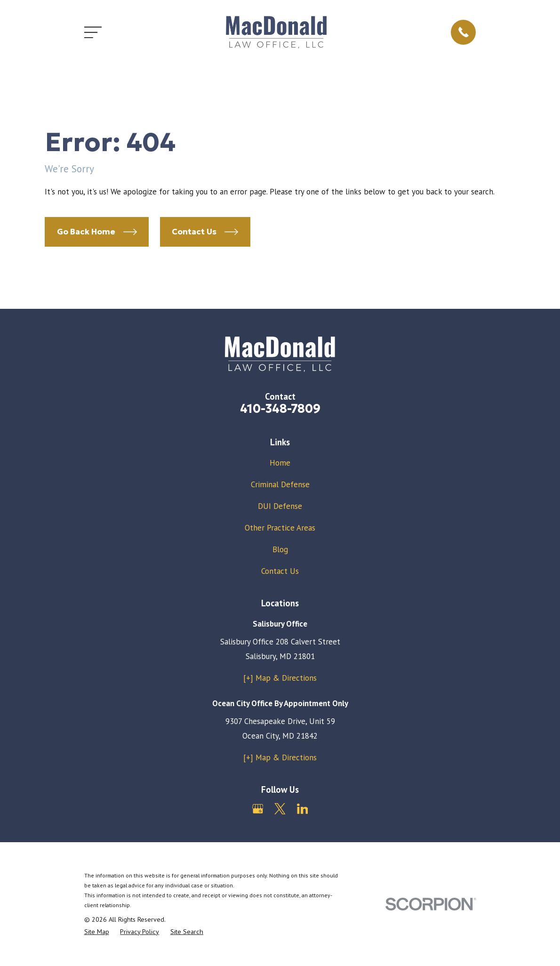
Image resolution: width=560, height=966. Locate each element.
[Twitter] (280, 809)
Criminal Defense (280, 484)
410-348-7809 (280, 409)
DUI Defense (280, 506)
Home (280, 463)
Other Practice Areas (280, 528)
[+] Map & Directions (280, 678)
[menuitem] (97, 932)
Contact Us (280, 571)
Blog (280, 549)
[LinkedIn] (303, 809)
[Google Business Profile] (258, 809)
